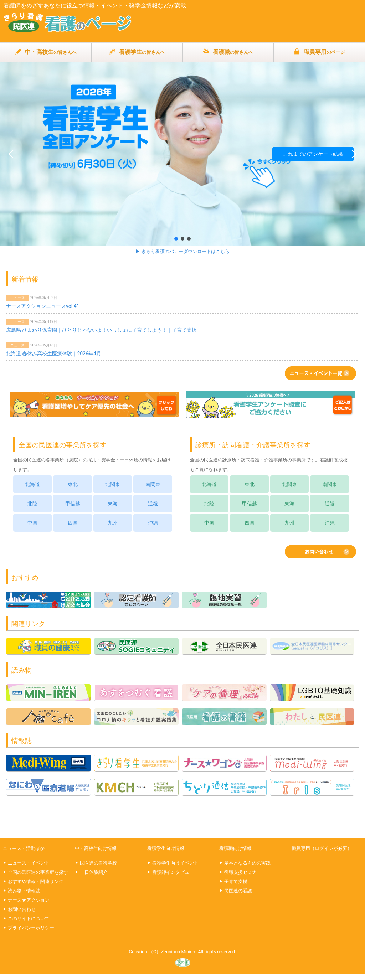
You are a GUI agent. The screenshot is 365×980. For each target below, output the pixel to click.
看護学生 (137, 52)
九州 (113, 523)
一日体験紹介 (94, 872)
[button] (182, 154)
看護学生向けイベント (175, 863)
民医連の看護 (238, 891)
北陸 (32, 504)
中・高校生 (46, 52)
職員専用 (319, 52)
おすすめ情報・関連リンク (36, 881)
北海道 (32, 484)
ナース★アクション (29, 900)
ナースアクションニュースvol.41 (43, 306)
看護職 (228, 52)
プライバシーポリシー (31, 928)
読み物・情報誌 (24, 891)
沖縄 (153, 523)
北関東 (113, 484)
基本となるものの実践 (247, 863)
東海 (113, 504)
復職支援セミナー (243, 872)
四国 (73, 523)
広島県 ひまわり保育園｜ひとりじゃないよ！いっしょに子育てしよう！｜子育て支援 (101, 330)
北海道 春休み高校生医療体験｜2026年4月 (54, 354)
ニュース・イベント (29, 863)
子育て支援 (236, 881)
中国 (32, 523)
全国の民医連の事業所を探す (38, 872)
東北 (73, 484)
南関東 (153, 484)
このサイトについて (29, 919)
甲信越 (73, 504)
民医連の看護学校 (98, 863)
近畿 (153, 504)
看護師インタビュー (173, 872)
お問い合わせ (22, 909)
